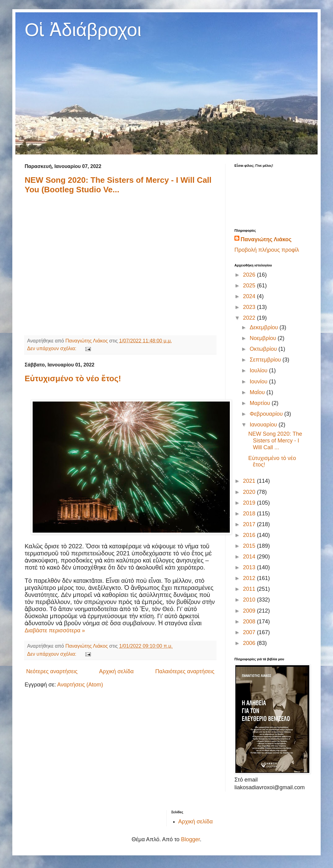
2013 (250, 567)
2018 (250, 514)
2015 (250, 546)
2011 (250, 589)
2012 (250, 578)
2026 (250, 275)
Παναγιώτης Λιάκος (266, 239)
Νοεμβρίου (264, 338)
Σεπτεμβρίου (266, 360)
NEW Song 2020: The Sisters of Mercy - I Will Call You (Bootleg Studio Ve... (118, 185)
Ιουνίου (259, 382)
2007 (250, 632)
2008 (250, 622)
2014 (250, 557)
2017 (250, 524)
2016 (250, 535)
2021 (250, 481)
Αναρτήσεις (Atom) (80, 685)
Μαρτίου (260, 403)
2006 (250, 643)
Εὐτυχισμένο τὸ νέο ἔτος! (73, 378)
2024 (250, 296)
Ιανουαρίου (264, 425)
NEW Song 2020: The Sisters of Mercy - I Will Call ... (275, 440)
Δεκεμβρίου (264, 327)
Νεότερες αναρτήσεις (52, 671)
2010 (250, 600)
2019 (250, 503)
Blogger (191, 839)
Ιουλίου (259, 370)
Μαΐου (258, 392)
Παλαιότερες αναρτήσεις (185, 671)
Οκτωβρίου (264, 349)
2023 (250, 307)
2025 (250, 286)
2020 (250, 492)
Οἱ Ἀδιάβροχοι (83, 30)
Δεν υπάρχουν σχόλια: (52, 348)
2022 (250, 318)
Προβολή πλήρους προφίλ (267, 250)
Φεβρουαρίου (267, 414)
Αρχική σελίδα (116, 671)
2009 (250, 611)
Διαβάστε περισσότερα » (55, 630)
